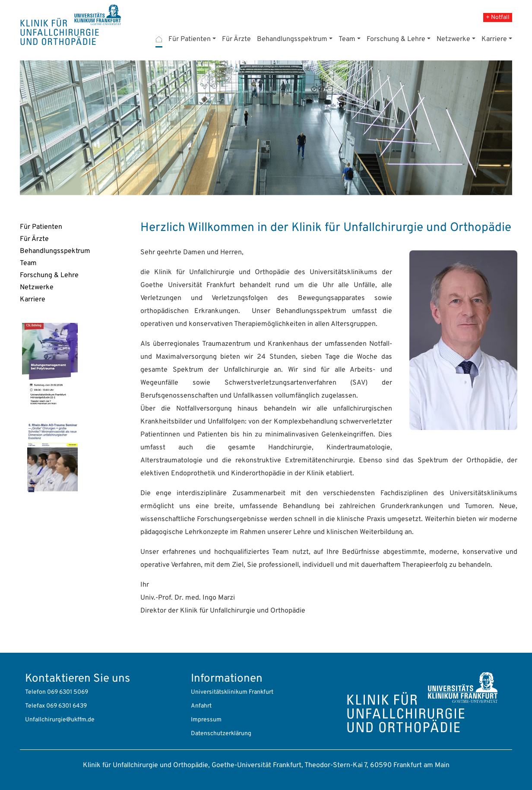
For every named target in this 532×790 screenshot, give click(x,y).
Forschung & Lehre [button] (396, 39)
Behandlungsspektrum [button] (292, 39)
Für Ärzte (236, 39)
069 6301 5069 (68, 692)
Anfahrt (201, 706)
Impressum (206, 720)
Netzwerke (37, 288)
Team (28, 263)
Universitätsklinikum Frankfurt (232, 692)
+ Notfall (498, 17)
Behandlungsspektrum (55, 251)
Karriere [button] (494, 39)
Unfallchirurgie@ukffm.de (60, 720)
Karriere (33, 300)
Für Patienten (41, 227)
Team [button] (347, 39)
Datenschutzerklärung (221, 734)
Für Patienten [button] (190, 39)
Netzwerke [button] (453, 39)
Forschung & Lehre (49, 275)
